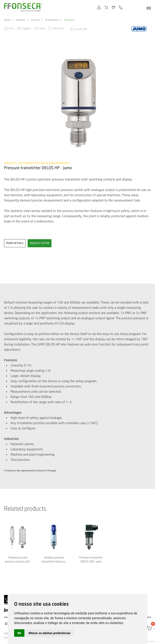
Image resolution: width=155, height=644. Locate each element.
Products (20, 20)
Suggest (27, 28)
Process (36, 20)
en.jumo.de (81, 29)
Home (7, 20)
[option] (77, 103)
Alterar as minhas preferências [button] (49, 633)
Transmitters (52, 20)
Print (11, 28)
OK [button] (19, 633)
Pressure (69, 20)
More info (58, 28)
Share (42, 28)
